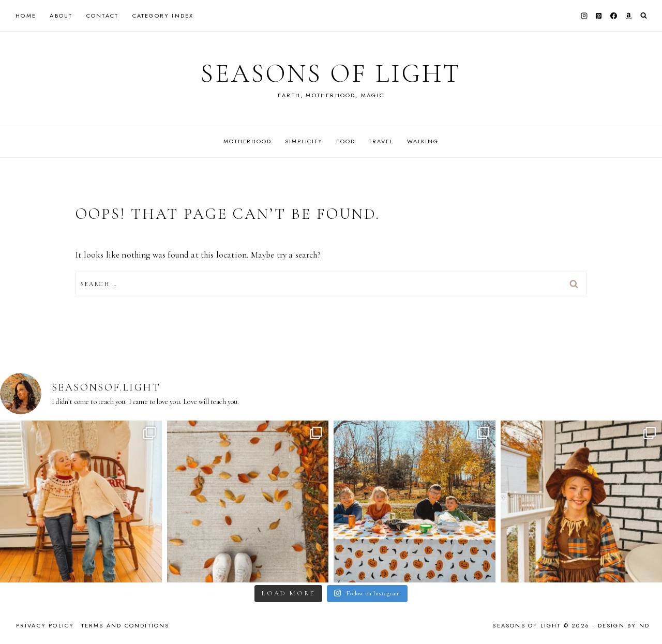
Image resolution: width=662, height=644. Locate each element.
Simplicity (304, 141)
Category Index (163, 16)
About (61, 16)
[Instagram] (584, 16)
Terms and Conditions (125, 625)
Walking (423, 141)
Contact (102, 16)
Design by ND (624, 625)
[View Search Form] (644, 16)
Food (345, 141)
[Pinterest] (599, 16)
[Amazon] (628, 16)
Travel (381, 141)
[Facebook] (614, 16)
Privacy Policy (45, 625)
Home (26, 16)
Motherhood (247, 141)
